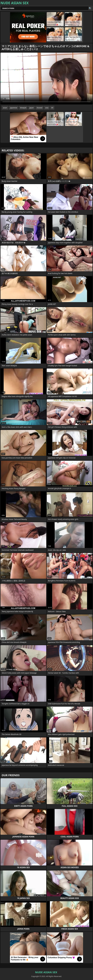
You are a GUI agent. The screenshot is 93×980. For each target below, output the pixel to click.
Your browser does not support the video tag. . (46, 79)
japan (32, 108)
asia (47, 108)
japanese (14, 108)
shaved (39, 108)
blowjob (23, 108)
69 (52, 108)
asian (5, 108)
